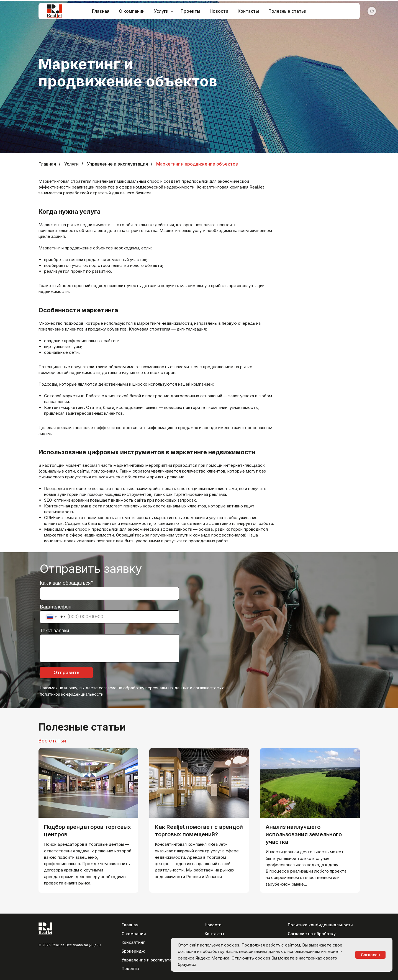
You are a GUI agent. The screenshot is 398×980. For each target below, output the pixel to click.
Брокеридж (133, 951)
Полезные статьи (287, 11)
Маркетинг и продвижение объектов (197, 164)
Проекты (190, 11)
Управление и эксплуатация (117, 164)
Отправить (66, 672)
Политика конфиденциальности (320, 925)
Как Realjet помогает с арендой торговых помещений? (199, 831)
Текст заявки (55, 631)
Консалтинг (133, 942)
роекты (132, 969)
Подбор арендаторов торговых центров (88, 831)
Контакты (248, 11)
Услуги (162, 11)
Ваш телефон (56, 607)
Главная (101, 11)
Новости (219, 11)
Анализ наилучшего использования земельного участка (304, 834)
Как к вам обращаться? (67, 583)
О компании (132, 11)
